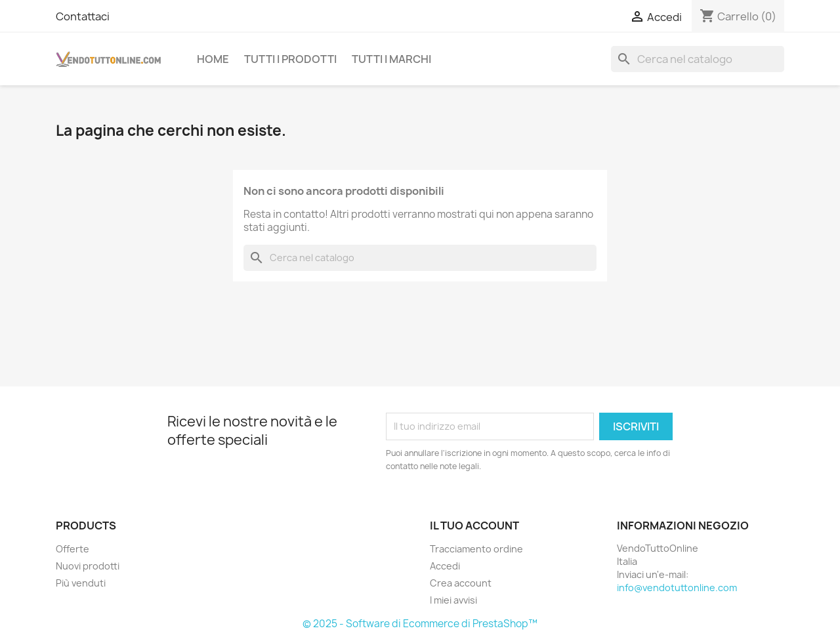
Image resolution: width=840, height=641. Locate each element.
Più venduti (81, 583)
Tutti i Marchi (391, 59)
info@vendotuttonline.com (677, 588)
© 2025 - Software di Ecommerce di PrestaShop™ (420, 624)
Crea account (461, 583)
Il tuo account (474, 526)
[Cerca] (698, 59)
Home (213, 59)
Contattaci (83, 16)
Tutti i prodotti (290, 59)
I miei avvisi (453, 600)
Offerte (73, 549)
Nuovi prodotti (88, 566)
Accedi (445, 566)
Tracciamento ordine (476, 549)
